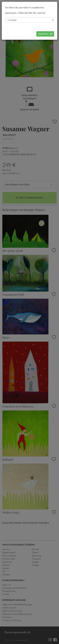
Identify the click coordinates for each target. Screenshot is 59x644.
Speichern (45, 34)
